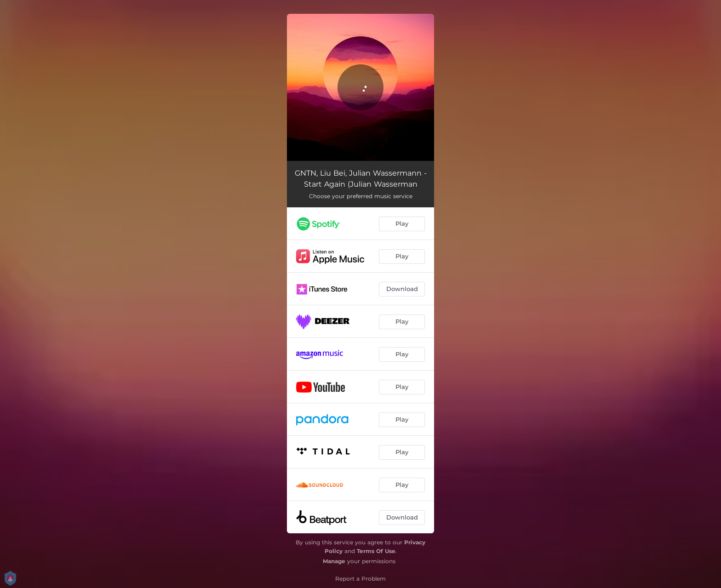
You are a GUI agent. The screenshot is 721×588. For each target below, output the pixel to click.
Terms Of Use (376, 551)
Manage (334, 561)
